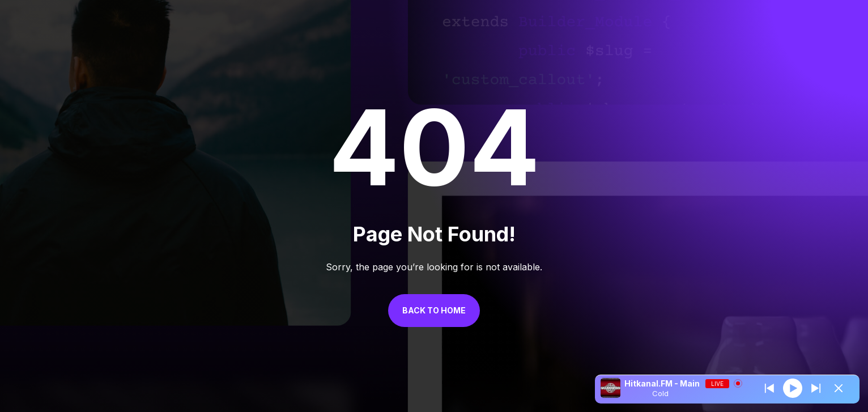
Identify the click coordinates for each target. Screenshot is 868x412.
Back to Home (434, 310)
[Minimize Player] (839, 388)
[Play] (793, 388)
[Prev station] (816, 388)
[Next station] (769, 388)
